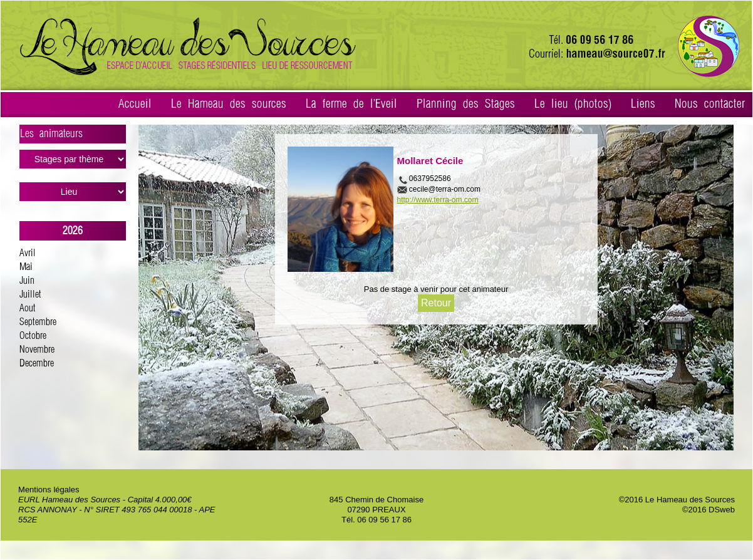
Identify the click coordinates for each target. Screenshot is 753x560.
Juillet (30, 295)
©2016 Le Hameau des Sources (677, 500)
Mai (26, 267)
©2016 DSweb (709, 510)
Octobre (33, 336)
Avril (28, 253)
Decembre (37, 364)
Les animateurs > (73, 136)
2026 (73, 231)
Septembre (38, 322)
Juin (27, 281)
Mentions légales (49, 490)
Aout (28, 309)
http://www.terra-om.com (438, 200)
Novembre (37, 350)
